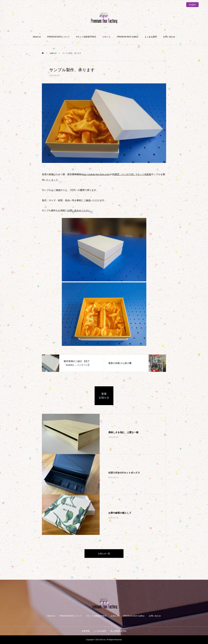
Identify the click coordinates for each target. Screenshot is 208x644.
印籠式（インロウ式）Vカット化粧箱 (132, 174)
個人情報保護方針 (118, 631)
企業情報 (86, 631)
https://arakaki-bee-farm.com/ (96, 174)
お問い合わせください (79, 210)
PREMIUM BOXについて (58, 37)
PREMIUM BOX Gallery (128, 37)
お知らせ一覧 (104, 554)
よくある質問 (151, 37)
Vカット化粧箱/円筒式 (86, 37)
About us (37, 37)
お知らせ (106, 37)
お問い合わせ (169, 37)
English (192, 5)
